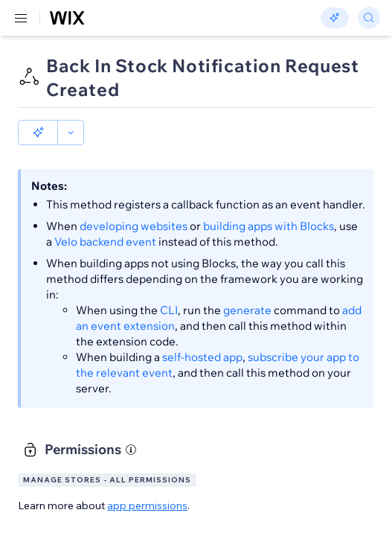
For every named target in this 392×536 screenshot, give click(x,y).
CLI (169, 285)
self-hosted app (202, 332)
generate (247, 285)
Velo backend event (105, 216)
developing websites (134, 201)
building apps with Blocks (269, 201)
